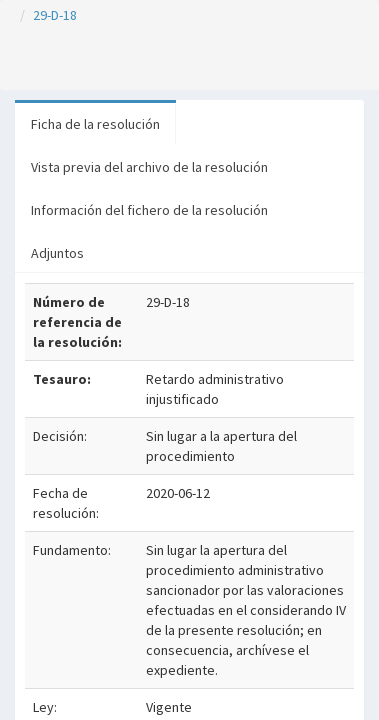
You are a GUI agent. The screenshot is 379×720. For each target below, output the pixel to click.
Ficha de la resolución (95, 124)
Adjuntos (57, 253)
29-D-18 (55, 15)
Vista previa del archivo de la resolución (149, 167)
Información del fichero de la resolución (149, 210)
